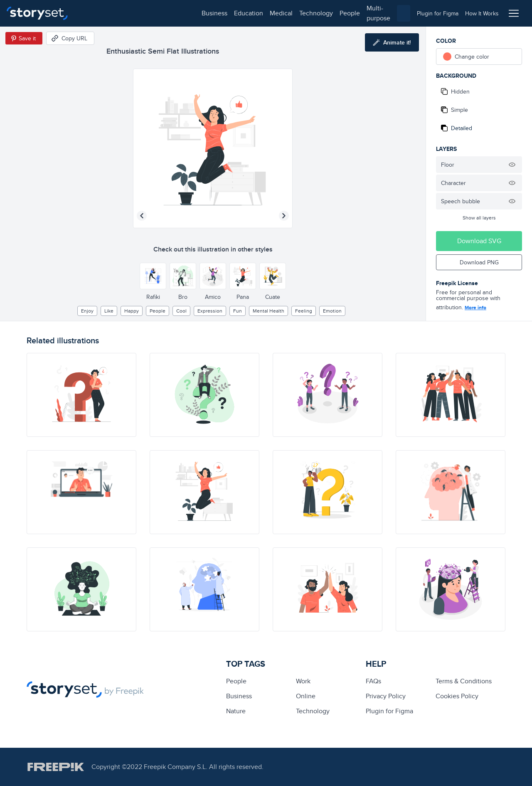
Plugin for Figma (389, 711)
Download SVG (479, 241)
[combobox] (352, 13)
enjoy (87, 311)
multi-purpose (266, 13)
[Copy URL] (70, 38)
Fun (238, 311)
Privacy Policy (386, 696)
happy (132, 311)
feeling (304, 311)
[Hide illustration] (512, 165)
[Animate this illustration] (392, 42)
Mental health (268, 311)
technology (196, 13)
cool (181, 311)
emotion (332, 311)
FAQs (373, 681)
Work (303, 681)
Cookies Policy (457, 696)
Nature (236, 711)
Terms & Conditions (464, 681)
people (229, 13)
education (128, 13)
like (109, 311)
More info (475, 308)
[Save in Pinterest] (24, 38)
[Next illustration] (284, 216)
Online (306, 696)
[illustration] (81, 395)
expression (210, 311)
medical (161, 13)
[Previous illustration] (142, 216)
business (94, 13)
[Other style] (153, 276)
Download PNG (479, 262)
